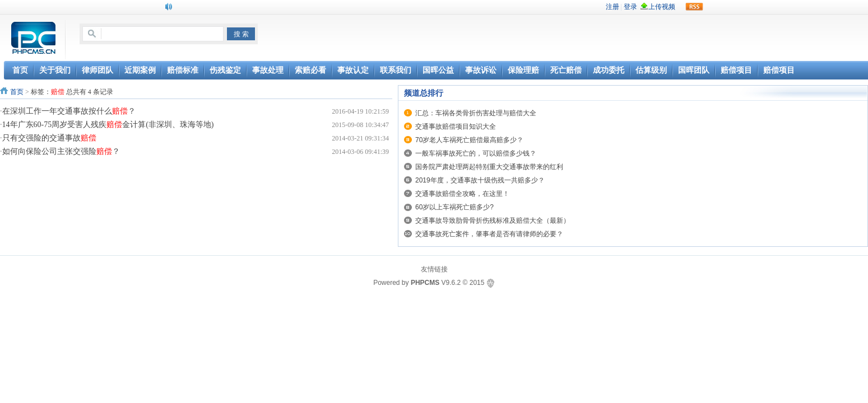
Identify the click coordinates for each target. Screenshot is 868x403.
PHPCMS (425, 283)
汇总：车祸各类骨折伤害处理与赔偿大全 (476, 113)
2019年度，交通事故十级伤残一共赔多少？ (480, 180)
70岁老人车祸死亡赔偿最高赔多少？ (469, 140)
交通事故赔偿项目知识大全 (456, 126)
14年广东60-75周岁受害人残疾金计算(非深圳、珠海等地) (108, 125)
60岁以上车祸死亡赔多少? (454, 207)
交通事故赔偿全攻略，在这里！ (462, 194)
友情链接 (434, 269)
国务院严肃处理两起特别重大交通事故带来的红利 (489, 167)
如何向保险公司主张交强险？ (61, 151)
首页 (17, 92)
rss (694, 7)
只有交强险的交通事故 (49, 138)
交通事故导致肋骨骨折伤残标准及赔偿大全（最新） (493, 221)
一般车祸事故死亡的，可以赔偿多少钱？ (476, 153)
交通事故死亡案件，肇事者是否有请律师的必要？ (489, 234)
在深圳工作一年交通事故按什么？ (69, 111)
